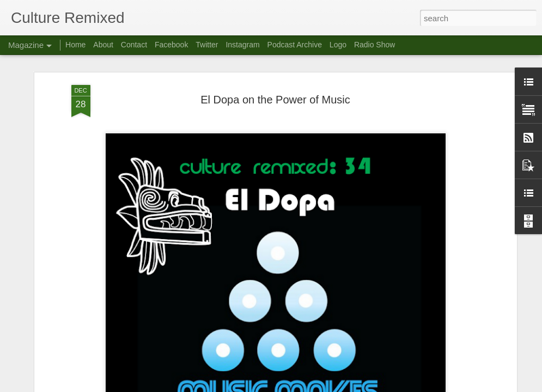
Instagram (242, 45)
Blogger (305, 386)
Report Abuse (337, 386)
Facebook (171, 45)
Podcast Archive (295, 45)
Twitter (207, 45)
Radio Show (375, 45)
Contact (134, 45)
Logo (338, 45)
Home (75, 45)
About (103, 45)
